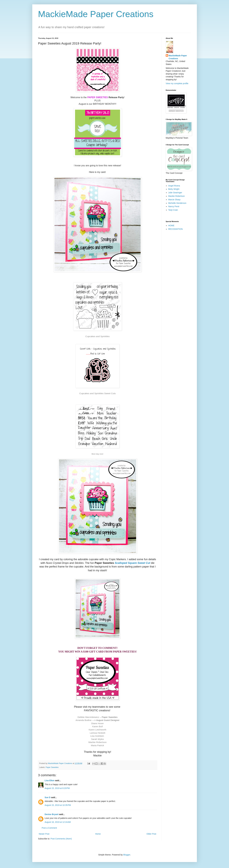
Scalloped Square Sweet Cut (132, 563)
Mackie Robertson (97, 742)
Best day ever (97, 454)
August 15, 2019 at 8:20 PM (57, 788)
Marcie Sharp (174, 200)
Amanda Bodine (84, 720)
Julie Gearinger (175, 193)
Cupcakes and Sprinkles (98, 336)
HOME (171, 226)
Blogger (127, 855)
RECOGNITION (175, 229)
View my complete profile (177, 83)
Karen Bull (97, 726)
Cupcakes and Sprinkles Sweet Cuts (97, 393)
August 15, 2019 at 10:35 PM (58, 805)
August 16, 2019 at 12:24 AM (58, 822)
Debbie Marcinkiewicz (88, 717)
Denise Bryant (52, 814)
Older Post (151, 834)
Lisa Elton (50, 780)
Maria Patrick (98, 745)
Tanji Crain (173, 210)
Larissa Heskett (97, 733)
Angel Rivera (174, 186)
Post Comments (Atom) (61, 839)
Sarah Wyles (97, 739)
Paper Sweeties (52, 767)
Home (98, 834)
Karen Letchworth (97, 730)
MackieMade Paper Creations (96, 14)
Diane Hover (98, 723)
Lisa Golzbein (98, 736)
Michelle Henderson (177, 203)
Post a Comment (49, 828)
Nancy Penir (174, 206)
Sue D (48, 797)
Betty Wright (174, 189)
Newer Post (44, 834)
